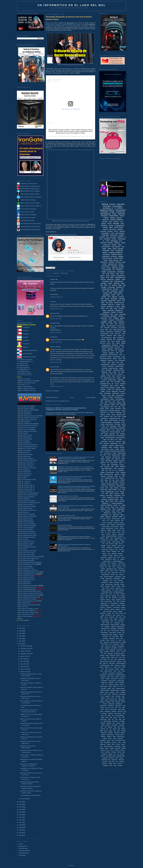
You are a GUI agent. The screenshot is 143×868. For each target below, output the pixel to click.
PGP (114, 401)
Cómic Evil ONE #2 (29, 497)
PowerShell (106, 256)
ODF (117, 353)
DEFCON (119, 430)
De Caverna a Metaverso (30, 445)
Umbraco (115, 729)
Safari (121, 463)
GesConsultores (112, 681)
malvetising (104, 754)
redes (120, 245)
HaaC (106, 480)
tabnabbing (106, 766)
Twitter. (123, 727)
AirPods (109, 519)
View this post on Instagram (71, 109)
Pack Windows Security (24, 373)
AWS (112, 467)
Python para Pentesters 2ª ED (32, 557)
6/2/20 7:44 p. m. (56, 319)
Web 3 (119, 731)
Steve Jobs (112, 442)
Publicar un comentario (52, 391)
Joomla (108, 391)
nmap (111, 488)
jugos (124, 752)
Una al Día (25, 607)
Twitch (120, 640)
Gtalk (103, 588)
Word (110, 644)
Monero (121, 544)
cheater (123, 605)
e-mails (109, 389)
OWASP (123, 480)
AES (115, 557)
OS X (116, 440)
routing (102, 578)
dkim (123, 407)
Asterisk (118, 615)
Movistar (111, 262)
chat (101, 378)
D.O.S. (113, 430)
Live (124, 567)
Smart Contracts (113, 420)
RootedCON (122, 571)
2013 (21, 817)
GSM (124, 378)
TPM (105, 727)
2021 (21, 641)
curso (104, 362)
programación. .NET (106, 760)
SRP (123, 717)
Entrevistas (114, 235)
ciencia (118, 532)
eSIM (107, 650)
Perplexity (104, 372)
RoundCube (105, 636)
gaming (123, 318)
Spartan (103, 725)
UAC (102, 328)
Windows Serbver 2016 (116, 642)
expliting (109, 744)
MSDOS (116, 461)
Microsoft (104, 243)
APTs (119, 557)
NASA (124, 706)
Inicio (72, 397)
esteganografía (106, 345)
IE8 (106, 567)
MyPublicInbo (111, 704)
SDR (102, 573)
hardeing (112, 748)
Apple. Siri (105, 663)
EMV (109, 563)
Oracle (119, 301)
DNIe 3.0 (122, 540)
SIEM (111, 717)
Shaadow (103, 600)
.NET (118, 295)
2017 (21, 807)
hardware (114, 266)
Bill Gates (122, 501)
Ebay (102, 619)
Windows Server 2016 (30, 390)
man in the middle (107, 611)
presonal (121, 758)
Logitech (103, 698)
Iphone (104, 223)
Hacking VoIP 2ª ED (29, 580)
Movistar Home (118, 258)
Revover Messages (120, 715)
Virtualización (117, 496)
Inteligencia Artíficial (105, 690)
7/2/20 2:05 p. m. (56, 342)
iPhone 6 (123, 609)
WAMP (101, 731)
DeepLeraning (112, 673)
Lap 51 (60, 535)
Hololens (122, 685)
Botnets (103, 339)
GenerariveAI (114, 679)
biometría (107, 328)
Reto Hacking (120, 233)
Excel (112, 334)
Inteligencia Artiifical (115, 625)
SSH (102, 403)
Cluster (25, 549)
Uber (118, 602)
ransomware (117, 357)
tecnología (117, 424)
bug (123, 247)
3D (120, 443)
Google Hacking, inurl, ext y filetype (68, 496)
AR (101, 659)
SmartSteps (105, 638)
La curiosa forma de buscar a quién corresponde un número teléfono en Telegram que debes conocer (75, 477)
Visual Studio (105, 449)
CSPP (124, 409)
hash (117, 575)
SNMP (114, 530)
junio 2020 (24, 661)
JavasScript (112, 692)
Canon (106, 617)
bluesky (110, 739)
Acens (103, 559)
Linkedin (104, 380)
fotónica (113, 575)
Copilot (112, 521)
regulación (108, 517)
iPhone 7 (118, 652)
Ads (113, 459)
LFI (116, 470)
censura (120, 513)
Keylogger (123, 625)
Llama (108, 343)
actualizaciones (114, 604)
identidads (114, 752)
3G (113, 389)
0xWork (108, 658)
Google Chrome (107, 289)
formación (104, 216)
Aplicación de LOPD (28, 614)
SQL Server (109, 303)
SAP (106, 598)
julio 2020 (23, 659)
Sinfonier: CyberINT (29, 543)
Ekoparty (22, 337)
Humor (122, 216)
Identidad (116, 223)
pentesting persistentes (119, 654)
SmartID (103, 484)
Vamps (103, 551)
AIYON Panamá (24, 354)
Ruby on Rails (114, 463)
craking (115, 739)
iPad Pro (123, 750)
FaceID (104, 523)
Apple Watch (108, 559)
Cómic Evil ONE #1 (29, 505)
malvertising (104, 557)
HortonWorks (121, 621)
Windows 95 (115, 573)
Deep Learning (113, 260)
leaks (102, 451)
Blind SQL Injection (118, 268)
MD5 (120, 698)
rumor (117, 762)
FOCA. (112, 677)
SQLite (106, 434)
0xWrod (113, 658)
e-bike (101, 609)
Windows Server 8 (120, 735)
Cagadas (122, 559)
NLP (105, 631)
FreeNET (116, 619)
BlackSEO (109, 370)
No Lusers (113, 229)
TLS (102, 511)
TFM (114, 602)
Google (112, 212)
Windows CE (106, 642)
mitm (112, 250)
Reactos (123, 596)
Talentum (122, 324)
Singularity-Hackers (24, 851)
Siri (124, 376)
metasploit (106, 250)
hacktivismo (121, 364)
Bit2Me (118, 341)
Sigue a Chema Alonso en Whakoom (31, 197)
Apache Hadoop (116, 519)
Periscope (104, 713)
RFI (110, 482)
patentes (116, 488)
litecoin (121, 555)
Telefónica (121, 214)
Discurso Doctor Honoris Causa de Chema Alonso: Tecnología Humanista (73, 221)
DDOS (124, 443)
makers (110, 357)
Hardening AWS (28, 439)
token (107, 330)
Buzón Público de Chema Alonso (30, 189)
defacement (116, 515)
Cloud (116, 308)
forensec (123, 744)
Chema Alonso (63, 136)
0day (113, 395)
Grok (109, 565)
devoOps (121, 648)
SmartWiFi (118, 382)
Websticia (118, 442)
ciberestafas (118, 332)
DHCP (122, 582)
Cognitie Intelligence (118, 561)
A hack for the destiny (29, 524)
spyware (108, 459)
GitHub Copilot (121, 453)
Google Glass (103, 565)
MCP (117, 590)
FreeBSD (107, 679)
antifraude (114, 553)
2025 (21, 631)
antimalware (106, 295)
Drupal (116, 505)
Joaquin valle (54, 347)
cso (111, 515)
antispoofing (110, 497)
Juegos (102, 277)
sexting (102, 424)
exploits (103, 326)
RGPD (109, 715)
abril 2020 (23, 667)
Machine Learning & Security (31, 503)
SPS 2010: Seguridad (29, 611)
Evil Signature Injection (120, 675)
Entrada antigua (91, 397)
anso (52, 301)
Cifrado (121, 264)
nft (116, 351)
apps (114, 337)
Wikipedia (114, 551)
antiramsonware (121, 737)
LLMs (112, 233)
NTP (107, 594)
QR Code (122, 528)
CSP (103, 669)
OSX (111, 594)
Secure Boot (122, 598)
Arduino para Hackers (29, 501)
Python (114, 245)
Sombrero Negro (28, 454)
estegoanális (112, 650)
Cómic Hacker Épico (29, 553)
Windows (104, 225)
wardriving (115, 517)
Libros (114, 214)
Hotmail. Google (103, 686)
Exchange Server (105, 384)
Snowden (118, 723)
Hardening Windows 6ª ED (30, 601)
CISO (115, 416)
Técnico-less (121, 326)
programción (114, 760)
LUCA (107, 241)
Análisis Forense (28, 518)
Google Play (112, 301)
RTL (118, 596)
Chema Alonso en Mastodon (27, 209)
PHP (102, 299)
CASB (115, 667)
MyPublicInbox (23, 846)
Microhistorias (27, 582)
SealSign (116, 447)
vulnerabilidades (120, 399)
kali (123, 304)
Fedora (118, 586)
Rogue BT (122, 634)
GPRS (113, 295)
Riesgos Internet (28, 508)
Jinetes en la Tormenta (30, 468)
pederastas (110, 654)
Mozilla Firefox (112, 380)
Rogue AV (116, 634)
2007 (21, 833)
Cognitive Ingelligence (117, 503)
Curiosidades (117, 206)
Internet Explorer (107, 258)
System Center (108, 602)
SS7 (110, 598)
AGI (117, 658)
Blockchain (106, 254)
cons (122, 289)
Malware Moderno (28, 458)
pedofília (122, 754)
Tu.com (117, 384)
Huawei (110, 686)
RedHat (123, 455)
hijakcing (103, 750)
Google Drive (121, 563)
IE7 (113, 470)
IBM (111, 374)
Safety (120, 719)
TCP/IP (117, 472)
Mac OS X (111, 304)
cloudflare (104, 322)
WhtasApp (110, 733)
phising (107, 656)
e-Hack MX (23, 344)
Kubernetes (26, 452)
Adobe (117, 467)
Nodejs (109, 546)
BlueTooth (104, 318)
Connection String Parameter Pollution (115, 451)
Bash (112, 538)
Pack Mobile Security (24, 371)
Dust (108, 374)
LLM (122, 222)
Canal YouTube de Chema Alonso (30, 227)
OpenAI (103, 306)
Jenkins (118, 692)
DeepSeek (122, 361)
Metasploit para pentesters (33, 586)
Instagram (112, 353)
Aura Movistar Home (105, 665)
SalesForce (115, 598)
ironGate (119, 752)
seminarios (121, 536)
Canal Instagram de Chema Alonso (30, 230)
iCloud (123, 532)
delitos (122, 515)
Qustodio (119, 632)
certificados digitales (106, 422)
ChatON (117, 669)
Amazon (121, 316)
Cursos (106, 218)
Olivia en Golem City (30, 420)
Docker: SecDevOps (29, 514)
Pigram (103, 548)
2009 (21, 828)
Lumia (112, 698)
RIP (113, 715)
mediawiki (110, 754)
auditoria (122, 644)
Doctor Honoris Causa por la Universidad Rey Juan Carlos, (63, 24)
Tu (117, 640)
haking (101, 652)
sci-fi (101, 416)
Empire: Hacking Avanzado (31, 493)
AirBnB (123, 578)
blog (111, 281)
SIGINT (115, 717)
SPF (116, 407)
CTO (124, 538)
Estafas (110, 243)
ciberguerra (106, 312)
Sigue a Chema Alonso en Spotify (30, 203)
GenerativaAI (104, 681)
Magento (113, 524)
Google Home (105, 432)
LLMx (102, 696)
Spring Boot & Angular (29, 506)
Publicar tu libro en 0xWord (25, 323)
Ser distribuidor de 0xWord (25, 360)
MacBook (122, 461)
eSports (112, 609)
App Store (118, 459)
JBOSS (103, 590)
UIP (107, 729)
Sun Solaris (122, 420)
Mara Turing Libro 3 (29, 462)
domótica (103, 476)
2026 (21, 628)
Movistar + (116, 289)
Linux (122, 223)
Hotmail (103, 388)
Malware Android (28, 545)
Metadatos (105, 235)
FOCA (116, 231)
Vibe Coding (109, 496)
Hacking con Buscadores (29, 605)
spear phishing (109, 424)
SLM (103, 457)
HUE (116, 621)
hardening (106, 220)
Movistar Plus (106, 351)
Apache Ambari (122, 659)
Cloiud (102, 671)
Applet (114, 559)
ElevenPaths (114, 216)
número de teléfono (109, 577)
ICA (103, 494)
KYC (101, 694)
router (124, 577)
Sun (108, 413)
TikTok (112, 413)
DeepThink (117, 584)
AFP (113, 613)
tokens (112, 274)
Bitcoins (103, 279)
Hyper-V (112, 588)
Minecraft (118, 702)
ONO (112, 708)
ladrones (116, 555)
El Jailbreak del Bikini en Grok (66, 515)
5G (101, 519)
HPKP (112, 621)
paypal (102, 517)
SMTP (111, 494)
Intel (101, 455)
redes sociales (118, 293)
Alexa (103, 370)
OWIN (123, 708)
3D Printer (106, 416)
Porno (117, 507)
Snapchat (112, 550)
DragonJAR (23, 327)
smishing (110, 764)
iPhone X (123, 652)
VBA (119, 729)
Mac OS (107, 700)
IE (123, 588)
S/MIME (109, 530)
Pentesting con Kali (30, 381)
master (116, 476)
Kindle (109, 694)
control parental (121, 436)
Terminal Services (107, 337)
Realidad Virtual (116, 455)
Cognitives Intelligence (106, 505)
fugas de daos (117, 746)
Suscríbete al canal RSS (27, 221)
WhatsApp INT (27, 443)
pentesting (106, 208)
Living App (122, 314)
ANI (124, 658)
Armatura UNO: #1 (29, 491)
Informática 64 (118, 397)
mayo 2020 (24, 664)
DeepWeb (105, 445)
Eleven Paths (118, 227)
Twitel (124, 382)
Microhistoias (113, 629)
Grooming (110, 523)
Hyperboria (118, 588)
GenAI (109, 223)
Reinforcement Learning (107, 634)
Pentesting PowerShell (30, 551)
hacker (117, 386)
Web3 (115, 249)
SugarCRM (122, 725)
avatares (123, 474)
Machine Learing (113, 700)
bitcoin (109, 268)
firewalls (111, 555)
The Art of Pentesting (29, 429)
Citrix (111, 314)
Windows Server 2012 (29, 587)
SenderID (115, 482)
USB (106, 403)
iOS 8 (112, 750)
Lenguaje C (119, 567)
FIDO (108, 677)
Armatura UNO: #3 (29, 487)
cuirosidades (103, 740)
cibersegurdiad (121, 646)
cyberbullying (114, 465)
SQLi (114, 376)
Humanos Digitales (115, 432)
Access (123, 557)
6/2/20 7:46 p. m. (56, 332)
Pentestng (122, 631)
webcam (120, 374)
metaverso (121, 322)
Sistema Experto (107, 721)
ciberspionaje (120, 486)
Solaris (123, 723)
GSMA (114, 453)
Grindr (116, 683)
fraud (124, 650)
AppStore (102, 538)
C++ (112, 667)
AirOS (116, 659)
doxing (102, 409)
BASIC (112, 501)
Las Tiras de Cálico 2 (30, 449)
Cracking (121, 297)
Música (105, 252)
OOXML (102, 332)
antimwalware (116, 644)
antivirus (123, 393)
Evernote (106, 619)
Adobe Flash (104, 490)
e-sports (122, 465)
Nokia (109, 631)
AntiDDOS (123, 467)
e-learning (107, 609)
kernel (123, 422)
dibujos (123, 343)
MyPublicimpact (23, 848)
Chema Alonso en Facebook (28, 215)
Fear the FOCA (23, 363)
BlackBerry (105, 503)
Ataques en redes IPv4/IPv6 (31, 593)
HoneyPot (116, 523)
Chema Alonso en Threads (26, 200)
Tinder (113, 511)
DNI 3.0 (124, 671)
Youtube (104, 272)
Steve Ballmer (115, 725)
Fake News (122, 328)
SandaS (119, 530)
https (115, 322)
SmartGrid (103, 723)
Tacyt (116, 324)
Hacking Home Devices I (31, 425)
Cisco (120, 490)
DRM (117, 617)
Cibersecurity (105, 540)
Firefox (110, 283)
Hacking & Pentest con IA (31, 416)
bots (109, 341)
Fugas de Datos (119, 349)
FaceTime (103, 542)
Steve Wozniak (110, 472)
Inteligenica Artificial (115, 690)
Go (119, 505)
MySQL (107, 299)
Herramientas (106, 266)
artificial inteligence (105, 605)
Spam (109, 249)
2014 (21, 815)
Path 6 (112, 571)
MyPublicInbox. (103, 706)
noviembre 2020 (25, 649)
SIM (102, 434)
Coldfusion (103, 563)
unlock (111, 766)
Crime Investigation (29, 528)
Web (115, 731)
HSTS (117, 492)
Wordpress (114, 299)
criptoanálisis (116, 422)
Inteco (113, 688)
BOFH (117, 501)
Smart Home (105, 428)
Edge (105, 440)
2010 (21, 825)
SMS (108, 291)
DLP (117, 478)
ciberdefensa (105, 515)
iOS (107, 237)
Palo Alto (123, 594)
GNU (102, 480)
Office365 (123, 405)
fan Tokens (114, 328)
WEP (101, 642)
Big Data (26, 433)
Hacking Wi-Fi (27, 472)
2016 (21, 810)
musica (115, 611)
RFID (109, 455)
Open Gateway (110, 388)
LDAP (102, 330)
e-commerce (112, 403)
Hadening (111, 685)
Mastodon (121, 470)
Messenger (113, 426)
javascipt (122, 575)
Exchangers (103, 677)
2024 (21, 633)
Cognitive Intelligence (116, 252)
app (124, 413)
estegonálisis (107, 742)
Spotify (118, 388)
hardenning (118, 748)
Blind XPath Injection (107, 469)
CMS (115, 469)
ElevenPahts (109, 461)
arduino (104, 395)
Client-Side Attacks (28, 522)
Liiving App (118, 696)
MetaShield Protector (107, 347)
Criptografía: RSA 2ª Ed (30, 574)
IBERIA (115, 686)
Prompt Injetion (112, 632)
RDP (102, 420)
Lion (113, 480)
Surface (117, 638)
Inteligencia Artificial (107, 210)
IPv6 (107, 277)
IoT (110, 285)
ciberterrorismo (116, 457)
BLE (111, 416)
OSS (120, 708)
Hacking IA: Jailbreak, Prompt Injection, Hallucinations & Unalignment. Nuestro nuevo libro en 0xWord (66, 409)
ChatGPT (120, 237)
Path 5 (119, 401)
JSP (107, 544)
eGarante (105, 555)
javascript (111, 310)
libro (102, 285)
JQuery (106, 692)
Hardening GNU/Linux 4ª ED (31, 572)
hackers (116, 222)
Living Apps (111, 287)
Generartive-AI (121, 679)
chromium (103, 607)
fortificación (114, 291)
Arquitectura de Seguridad (31, 424)
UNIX (102, 532)
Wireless (104, 304)
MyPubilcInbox (110, 528)
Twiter (119, 727)
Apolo (114, 615)
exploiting (116, 283)
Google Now (111, 683)
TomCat (108, 640)
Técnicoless (119, 320)
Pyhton (116, 571)
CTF (108, 521)
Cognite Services (107, 561)
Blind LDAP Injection (119, 330)
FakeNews (115, 345)
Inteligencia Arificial (105, 625)
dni (124, 573)
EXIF (124, 617)
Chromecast (112, 617)
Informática (104, 688)
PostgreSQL (109, 548)
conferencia (106, 316)
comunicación (116, 607)
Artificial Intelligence (117, 220)
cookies (102, 488)
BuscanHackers (118, 538)
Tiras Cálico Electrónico (31, 495)
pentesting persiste (121, 756)
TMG (102, 727)
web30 (121, 517)
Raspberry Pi (27, 476)
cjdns (102, 648)
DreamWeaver (120, 673)
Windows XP (119, 310)
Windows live (107, 513)
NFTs (113, 351)
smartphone (121, 337)
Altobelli (52, 337)
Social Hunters (27, 451)
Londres (108, 698)
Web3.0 (108, 551)
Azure (113, 341)
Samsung (117, 494)
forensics (103, 382)
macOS (104, 366)
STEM (109, 719)
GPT (103, 291)
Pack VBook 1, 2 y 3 (23, 385)
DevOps (111, 397)
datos (113, 362)
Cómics (114, 239)
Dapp (103, 584)
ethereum (114, 364)
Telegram (116, 318)
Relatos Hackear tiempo (30, 460)
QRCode (114, 596)
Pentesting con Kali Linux (30, 570)
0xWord (21, 844)
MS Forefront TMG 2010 (29, 613)
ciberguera (109, 607)
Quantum (109, 335)
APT (111, 330)
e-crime (117, 306)
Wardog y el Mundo (29, 578)
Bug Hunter (27, 406)
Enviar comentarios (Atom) (61, 401)
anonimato (103, 341)
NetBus (102, 708)
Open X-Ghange (113, 710)
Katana (105, 694)
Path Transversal (115, 631)
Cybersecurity (120, 395)
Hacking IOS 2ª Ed (28, 568)
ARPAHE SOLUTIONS (26, 357)
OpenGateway (105, 407)
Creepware (117, 582)
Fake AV (113, 586)
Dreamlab (23, 334)
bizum (103, 646)
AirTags (121, 613)
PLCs (102, 482)
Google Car (114, 563)
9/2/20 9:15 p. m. (56, 362)
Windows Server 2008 (113, 484)
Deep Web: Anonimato (29, 547)
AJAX (120, 658)
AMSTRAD (118, 409)
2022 (21, 639)
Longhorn (113, 627)
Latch (110, 222)
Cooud (115, 671)
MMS (102, 700)
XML (119, 551)
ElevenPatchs (111, 675)
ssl (124, 335)
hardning (124, 748)
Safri (124, 719)
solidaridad (112, 656)
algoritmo (117, 474)
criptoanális (120, 739)
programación (112, 272)
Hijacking (109, 339)
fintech (113, 744)
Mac (124, 359)
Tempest (122, 447)
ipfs (102, 654)
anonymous (112, 486)
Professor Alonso (24, 365)
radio (103, 324)
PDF (114, 339)
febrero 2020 (24, 672)
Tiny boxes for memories (65, 525)
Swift (122, 638)
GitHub (122, 386)
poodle (116, 758)
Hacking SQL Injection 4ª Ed (31, 595)
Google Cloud (104, 411)
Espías (102, 586)
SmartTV (122, 308)
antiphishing (119, 413)
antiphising (122, 604)
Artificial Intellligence (121, 663)
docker (110, 322)
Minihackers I (28, 414)
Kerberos (111, 544)
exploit (113, 276)
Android (105, 227)
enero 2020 (24, 799)
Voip (122, 362)
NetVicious (53, 367)
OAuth (124, 426)
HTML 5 (123, 542)
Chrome (105, 320)
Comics (111, 225)
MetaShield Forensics (112, 569)
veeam (115, 766)
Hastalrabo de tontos (115, 418)
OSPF (116, 708)
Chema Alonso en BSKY (26, 212)
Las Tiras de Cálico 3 (30, 427)
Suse (102, 602)
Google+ (109, 542)
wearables (123, 656)
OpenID (101, 712)
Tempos (110, 231)
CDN (115, 580)
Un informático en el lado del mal (72, 5)
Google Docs (104, 683)
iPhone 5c (113, 652)
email (107, 488)
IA (115, 208)
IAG (104, 544)
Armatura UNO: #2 (29, 489)
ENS (102, 401)
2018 (21, 804)
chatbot (118, 343)
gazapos (102, 748)
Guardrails (114, 565)
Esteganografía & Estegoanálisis (32, 562)
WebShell (123, 731)
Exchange (107, 586)
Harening (116, 685)
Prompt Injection (111, 326)
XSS (108, 274)
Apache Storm (113, 661)
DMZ (103, 470)
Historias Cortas (28, 435)
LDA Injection (115, 694)
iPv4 (107, 308)
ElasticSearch (103, 675)
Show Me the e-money (29, 479)
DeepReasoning (110, 492)
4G (120, 476)
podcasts (104, 283)
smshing (109, 613)
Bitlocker (123, 519)
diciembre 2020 (25, 646)
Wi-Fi (124, 496)
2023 (21, 636)
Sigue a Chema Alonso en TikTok (30, 194)
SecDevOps (104, 442)
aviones (118, 605)
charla (123, 357)
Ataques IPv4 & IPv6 (29, 389)
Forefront (111, 445)
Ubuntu (118, 304)
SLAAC (109, 509)
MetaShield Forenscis (107, 592)
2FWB (107, 501)
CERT (120, 667)
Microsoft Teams (106, 526)
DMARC (116, 540)
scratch (122, 499)
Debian (105, 397)
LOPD (120, 359)
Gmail (123, 283)
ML (113, 384)
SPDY (120, 717)
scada (112, 409)
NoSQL (116, 528)
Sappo (114, 509)
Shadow (108, 600)
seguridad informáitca (111, 536)
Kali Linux (117, 334)
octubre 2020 (24, 651)
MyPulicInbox (118, 706)
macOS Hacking (28, 530)
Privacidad (104, 212)
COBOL (102, 617)
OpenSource (116, 393)
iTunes (102, 752)
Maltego (103, 569)
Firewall (121, 345)
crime (120, 573)
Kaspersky (108, 590)
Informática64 (105, 399)
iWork (103, 534)
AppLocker (119, 661)
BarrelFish (117, 665)
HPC (103, 685)
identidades (107, 752)
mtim (115, 754)
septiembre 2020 (25, 654)
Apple (111, 227)
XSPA (104, 497)
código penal (107, 648)
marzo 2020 (24, 669)
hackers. (107, 748)
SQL (106, 573)
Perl (124, 546)
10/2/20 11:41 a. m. (57, 386)
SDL (110, 636)
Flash (111, 619)
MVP (105, 455)
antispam (103, 389)
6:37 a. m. (71, 271)
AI (112, 208)
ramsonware (121, 760)
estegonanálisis (105, 575)
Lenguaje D (107, 696)
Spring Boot (26, 499)
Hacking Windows (28, 520)
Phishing (118, 262)
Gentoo (123, 586)
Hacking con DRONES (30, 526)
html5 (101, 467)
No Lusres (107, 708)
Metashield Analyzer (119, 592)
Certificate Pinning (109, 478)
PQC (107, 482)
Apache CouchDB (104, 661)
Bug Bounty (26, 470)
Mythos (102, 571)
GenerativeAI (106, 247)
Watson (111, 731)
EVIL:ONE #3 (28, 474)
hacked (113, 312)
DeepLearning (119, 366)
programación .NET (110, 378)
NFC (117, 405)
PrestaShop (117, 548)
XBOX (123, 388)
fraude (105, 260)
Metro (113, 702)
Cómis (119, 671)
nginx (101, 577)
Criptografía (119, 250)
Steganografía (121, 509)
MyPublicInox (111, 706)
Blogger (119, 403)
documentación (105, 364)
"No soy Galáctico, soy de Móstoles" (30, 795)
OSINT (25, 478)
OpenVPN (114, 546)
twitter (104, 249)
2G (124, 517)
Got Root (26, 539)
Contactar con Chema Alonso (29, 183)
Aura (121, 241)
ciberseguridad (120, 210)
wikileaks (103, 376)
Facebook (107, 239)
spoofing (104, 301)
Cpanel (111, 582)
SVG (113, 719)
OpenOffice (107, 393)
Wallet (123, 511)
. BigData (103, 658)
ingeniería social (121, 415)
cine (121, 353)
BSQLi (108, 430)
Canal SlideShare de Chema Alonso (31, 224)
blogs (120, 285)
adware (104, 349)
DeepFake (117, 521)
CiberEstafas (27, 456)
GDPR (113, 405)
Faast (116, 314)
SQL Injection (116, 247)
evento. (119, 742)
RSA (112, 407)
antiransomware (114, 428)
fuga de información (106, 359)
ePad (113, 740)
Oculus (102, 710)
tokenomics (111, 279)
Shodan (104, 297)
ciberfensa (108, 646)
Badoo (112, 665)
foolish (113, 415)
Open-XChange (121, 710)
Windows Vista (113, 264)
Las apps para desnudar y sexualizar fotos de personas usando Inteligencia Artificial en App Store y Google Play (76, 458)
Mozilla (103, 528)
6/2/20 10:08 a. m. (56, 297)
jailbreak (114, 297)
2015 (21, 812)
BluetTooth (107, 667)
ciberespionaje (118, 281)
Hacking (105, 204)
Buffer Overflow (113, 490)
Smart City (122, 482)
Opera (120, 440)
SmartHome (110, 332)
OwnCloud (120, 712)
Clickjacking (121, 469)
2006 (21, 835)
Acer (112, 659)
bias (119, 407)
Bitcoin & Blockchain (29, 532)
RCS (123, 632)
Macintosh (122, 590)
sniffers (112, 399)
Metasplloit (108, 702)
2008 (21, 830)
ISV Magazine (117, 623)
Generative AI (121, 276)
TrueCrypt (122, 550)
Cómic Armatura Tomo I (30, 510)
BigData (121, 256)
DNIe (120, 416)
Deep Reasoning (120, 438)
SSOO (121, 636)
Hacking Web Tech (28, 541)
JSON (109, 567)
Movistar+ (118, 347)
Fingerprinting (120, 225)
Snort (114, 723)
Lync (116, 698)
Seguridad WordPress (29, 537)
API (119, 372)
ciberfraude (114, 646)
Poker (102, 596)
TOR (113, 343)
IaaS (122, 623)
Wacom (106, 731)
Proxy (115, 335)
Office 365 (103, 413)
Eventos (112, 204)
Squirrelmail (112, 638)
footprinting (104, 355)
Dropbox (122, 478)
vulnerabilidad (116, 578)
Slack (124, 600)
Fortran (102, 679)
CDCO (104, 521)
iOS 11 (108, 750)
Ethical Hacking (28, 387)
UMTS (118, 511)
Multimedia (104, 447)
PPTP (107, 494)
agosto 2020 (24, 656)
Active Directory (113, 368)
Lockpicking (107, 627)
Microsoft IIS (121, 569)
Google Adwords (121, 681)
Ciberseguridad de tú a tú (30, 447)
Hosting (102, 567)
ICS (110, 480)
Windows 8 (110, 306)
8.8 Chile (22, 331)
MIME (123, 698)
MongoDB (103, 546)
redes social (111, 762)
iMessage (104, 499)
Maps (116, 544)
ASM (123, 476)
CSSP (106, 669)
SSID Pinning (103, 719)
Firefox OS (123, 677)
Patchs (120, 546)
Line (102, 627)
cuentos (108, 415)
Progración (110, 713)
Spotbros (108, 725)
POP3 (118, 594)
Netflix (119, 426)
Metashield (115, 391)
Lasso (114, 567)
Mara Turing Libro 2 (29, 464)
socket (115, 764)
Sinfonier (119, 376)
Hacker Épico (27, 584)
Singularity (119, 600)
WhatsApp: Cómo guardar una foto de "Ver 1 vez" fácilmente (75, 467)
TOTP (121, 355)
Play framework (104, 632)
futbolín (123, 746)
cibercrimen (104, 262)
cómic (109, 362)
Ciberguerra (27, 422)
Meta (112, 440)
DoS (107, 470)
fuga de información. (108, 746)
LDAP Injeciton (122, 694)
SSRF (122, 548)
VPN (118, 362)
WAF (108, 465)
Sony (117, 550)
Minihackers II (28, 412)
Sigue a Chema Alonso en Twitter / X (31, 206)
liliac (105, 654)
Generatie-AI (122, 619)
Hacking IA (27, 408)
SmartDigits (122, 721)
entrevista (106, 443)
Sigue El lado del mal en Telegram (28, 191)
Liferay (113, 696)
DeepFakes (121, 272)
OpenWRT (114, 712)
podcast (114, 285)
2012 (21, 820)
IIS (122, 295)
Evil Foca (103, 343)
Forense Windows (28, 616)
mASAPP (108, 534)
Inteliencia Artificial (120, 688)
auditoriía (105, 739)
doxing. (109, 740)
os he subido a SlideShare (79, 69)
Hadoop (122, 492)
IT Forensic (23, 340)
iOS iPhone (117, 750)
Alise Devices (108, 615)
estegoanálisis (114, 443)
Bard (108, 382)
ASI (109, 659)
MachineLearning (120, 627)
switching (110, 557)
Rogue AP (103, 530)
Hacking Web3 (27, 437)
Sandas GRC (105, 550)
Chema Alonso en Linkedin (26, 218)
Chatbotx (122, 669)
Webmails (121, 380)
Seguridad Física (120, 277)
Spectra (122, 231)
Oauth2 (123, 411)
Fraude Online (26, 603)
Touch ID (113, 640)
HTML (109, 376)
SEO (110, 372)
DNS (106, 285)
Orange (107, 571)
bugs (124, 262)
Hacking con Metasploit (30, 516)
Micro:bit (103, 594)
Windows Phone (109, 474)
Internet (105, 229)
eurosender (114, 742)
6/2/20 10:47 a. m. (56, 309)
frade (101, 746)
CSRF (103, 426)
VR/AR (115, 372)
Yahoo (111, 386)
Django (122, 584)
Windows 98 (117, 733)
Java (107, 324)
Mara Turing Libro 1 (29, 466)
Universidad (64, 273)
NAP (102, 631)
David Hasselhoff (110, 438)
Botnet (115, 359)
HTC (106, 685)
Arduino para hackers (29, 383)
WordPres (109, 737)
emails (102, 742)
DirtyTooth (107, 405)
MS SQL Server (113, 355)
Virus (118, 434)
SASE (107, 717)
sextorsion (107, 467)
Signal (113, 600)
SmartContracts (119, 303)
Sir (101, 721)
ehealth (122, 449)
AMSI (117, 613)
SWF (116, 719)
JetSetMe (123, 692)
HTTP (110, 318)
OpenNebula (107, 712)
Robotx (103, 717)
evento (102, 438)
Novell (112, 507)
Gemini (121, 291)
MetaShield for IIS (105, 629)
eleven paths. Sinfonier (120, 740)
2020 (21, 644)
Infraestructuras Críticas (30, 535)
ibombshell (110, 476)
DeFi (124, 430)
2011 (21, 822)
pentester (111, 361)
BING (112, 277)
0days (102, 501)
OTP (123, 418)
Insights (109, 688)
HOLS (107, 588)
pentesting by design (111, 756)
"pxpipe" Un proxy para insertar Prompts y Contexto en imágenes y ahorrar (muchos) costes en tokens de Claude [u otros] (76, 487)
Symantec (103, 640)
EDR (122, 521)
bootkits (114, 532)
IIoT (119, 686)
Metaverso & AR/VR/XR (30, 431)
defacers (123, 607)
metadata (122, 299)
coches (111, 449)
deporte (117, 497)
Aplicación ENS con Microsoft (31, 597)
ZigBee (114, 737)
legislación (104, 361)
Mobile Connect (119, 445)
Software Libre (108, 293)
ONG (123, 432)
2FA (114, 270)
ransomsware (118, 577)
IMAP (103, 623)
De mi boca (105, 673)
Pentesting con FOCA (29, 564)
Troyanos (112, 320)
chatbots (103, 415)
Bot (102, 478)
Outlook (110, 447)
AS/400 (105, 659)
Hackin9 (124, 565)
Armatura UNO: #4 (29, 485)
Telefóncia (110, 727)
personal (56, 273)
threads (118, 656)
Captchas (118, 389)
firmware (118, 744)
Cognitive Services (117, 254)
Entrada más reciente (52, 397)
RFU (106, 715)
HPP (119, 565)
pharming (102, 656)
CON (117, 274)
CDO (116, 361)
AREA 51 (22, 347)
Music (118, 480)
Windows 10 (120, 287)
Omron (107, 710)
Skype (106, 420)
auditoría (117, 243)
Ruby (123, 401)
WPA (109, 573)
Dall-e (121, 617)
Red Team (26, 512)
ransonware (105, 762)
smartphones (109, 578)
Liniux (123, 696)
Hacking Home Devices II (31, 418)
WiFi (121, 260)
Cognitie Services (108, 671)
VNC (124, 640)
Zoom (109, 553)
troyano (119, 378)
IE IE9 (108, 276)
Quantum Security (29, 410)
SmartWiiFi (109, 723)
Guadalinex (122, 683)
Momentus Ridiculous (114, 411)
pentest (105, 222)
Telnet (115, 727)
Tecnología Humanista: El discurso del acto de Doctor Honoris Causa (69, 18)
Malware (119, 218)
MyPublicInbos (119, 704)
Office (112, 324)
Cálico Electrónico (24, 367)
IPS (111, 623)
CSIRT (124, 667)
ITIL (125, 686)
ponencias (111, 758)
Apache (118, 279)
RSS (115, 374)
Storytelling (26, 441)
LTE (113, 590)
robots (120, 335)
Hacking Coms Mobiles (30, 599)
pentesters (111, 366)
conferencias (120, 212)
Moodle (122, 526)
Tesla (123, 530)
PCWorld (120, 312)
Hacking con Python (29, 555)
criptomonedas (107, 270)
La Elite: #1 (27, 481)
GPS (109, 297)
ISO (122, 686)
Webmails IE (104, 733)
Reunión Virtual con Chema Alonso (30, 186)
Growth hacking (116, 542)
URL (110, 729)
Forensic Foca (108, 453)
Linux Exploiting (28, 566)
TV (124, 463)
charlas (112, 218)
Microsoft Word (115, 526)
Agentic (121, 368)
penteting (120, 611)
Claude (123, 341)
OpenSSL (103, 463)
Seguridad (112, 434)
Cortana (111, 540)
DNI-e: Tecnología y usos (30, 609)
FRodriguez (53, 313)
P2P (112, 382)
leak (111, 308)
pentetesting (105, 758)
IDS (110, 470)
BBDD (107, 538)
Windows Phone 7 (110, 735)
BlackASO (106, 580)
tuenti (109, 395)
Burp (123, 615)
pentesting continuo (113, 499)
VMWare (123, 602)
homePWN (107, 652)
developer (114, 316)
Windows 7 (120, 270)
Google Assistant (105, 621)
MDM (108, 524)
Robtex (102, 598)
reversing (105, 368)
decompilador (114, 648)
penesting (103, 756)
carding (114, 513)
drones (107, 409)
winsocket (120, 766)
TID (123, 347)
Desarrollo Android (28, 576)
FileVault (117, 677)
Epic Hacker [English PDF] (31, 559)
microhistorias (104, 314)
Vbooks (104, 465)
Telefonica (107, 511)
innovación (114, 256)
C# (118, 559)
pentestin (114, 534)
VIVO (109, 532)
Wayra (104, 310)
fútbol (122, 497)
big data (121, 249)
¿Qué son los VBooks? (24, 379)
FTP (101, 453)
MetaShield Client (121, 524)
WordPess (103, 737)
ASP (104, 519)
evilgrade (118, 609)
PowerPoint (108, 596)
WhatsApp (114, 241)
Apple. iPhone (112, 663)
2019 (21, 802)
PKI (108, 463)
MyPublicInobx (121, 629)
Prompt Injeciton (118, 713)
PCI (114, 594)
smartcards (103, 613)
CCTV (111, 580)
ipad (104, 274)
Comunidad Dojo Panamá (27, 350)
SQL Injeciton (116, 636)
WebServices (104, 604)
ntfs (118, 754)
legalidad (110, 349)
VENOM (123, 729)
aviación (113, 605)
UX (106, 532)
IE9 (108, 440)
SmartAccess (115, 721)
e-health (117, 449)
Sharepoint (108, 457)
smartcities (123, 488)
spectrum (120, 764)
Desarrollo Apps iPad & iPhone (32, 591)
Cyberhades (22, 855)
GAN (108, 426)
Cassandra (111, 669)
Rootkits (103, 472)
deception (120, 553)
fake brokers (119, 650)
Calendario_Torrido (119, 370)
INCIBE (108, 623)
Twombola (103, 729)
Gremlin (107, 507)
